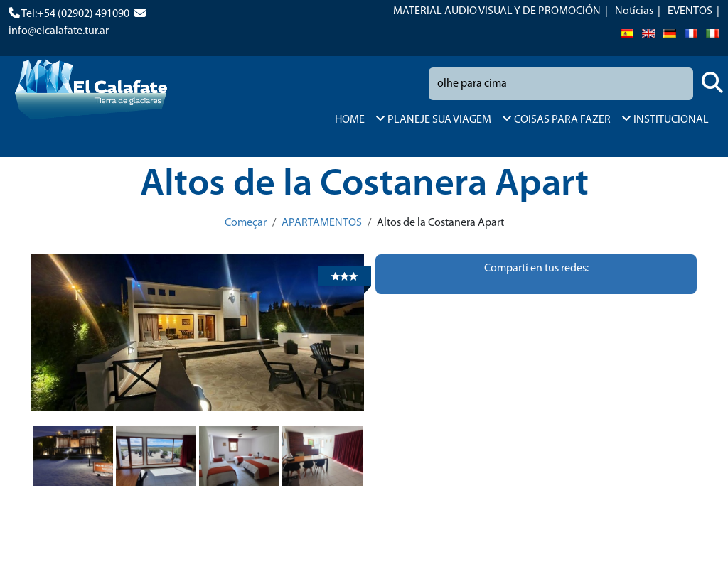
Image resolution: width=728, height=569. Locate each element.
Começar (246, 223)
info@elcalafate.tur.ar (59, 31)
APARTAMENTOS (322, 223)
